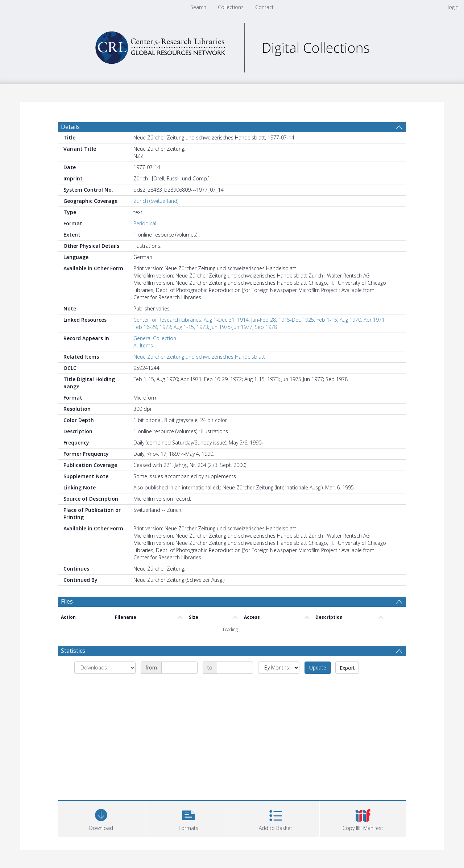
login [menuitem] (453, 7)
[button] (189, 818)
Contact (264, 7)
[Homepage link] (232, 46)
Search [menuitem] (198, 7)
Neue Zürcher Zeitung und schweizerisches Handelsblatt (199, 357)
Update (318, 667)
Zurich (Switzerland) (156, 201)
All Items (143, 345)
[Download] (101, 818)
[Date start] (179, 668)
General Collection (155, 338)
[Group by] (105, 668)
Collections (231, 7)
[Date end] (235, 668)
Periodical (145, 223)
